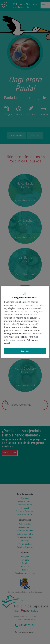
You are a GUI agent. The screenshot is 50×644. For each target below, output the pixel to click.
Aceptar (25, 351)
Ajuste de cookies (18, 337)
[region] (25, 322)
